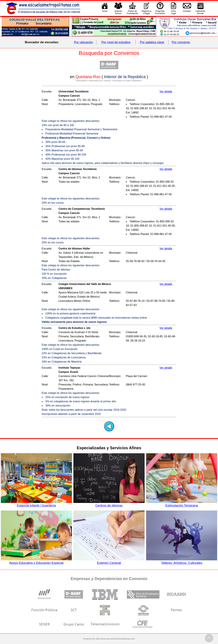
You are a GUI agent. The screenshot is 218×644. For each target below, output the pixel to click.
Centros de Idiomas (109, 504)
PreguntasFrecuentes (160, 12)
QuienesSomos (118, 12)
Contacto (187, 12)
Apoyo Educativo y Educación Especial (36, 561)
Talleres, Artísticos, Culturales (182, 561)
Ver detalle (166, 91)
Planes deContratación (132, 12)
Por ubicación (83, 42)
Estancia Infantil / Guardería (36, 504)
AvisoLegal (173, 12)
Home (105, 12)
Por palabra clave (152, 42)
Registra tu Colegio (146, 12)
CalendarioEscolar (200, 12)
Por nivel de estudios (116, 42)
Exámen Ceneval (109, 561)
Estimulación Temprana (182, 504)
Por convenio (181, 42)
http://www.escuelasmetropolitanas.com (115, 639)
